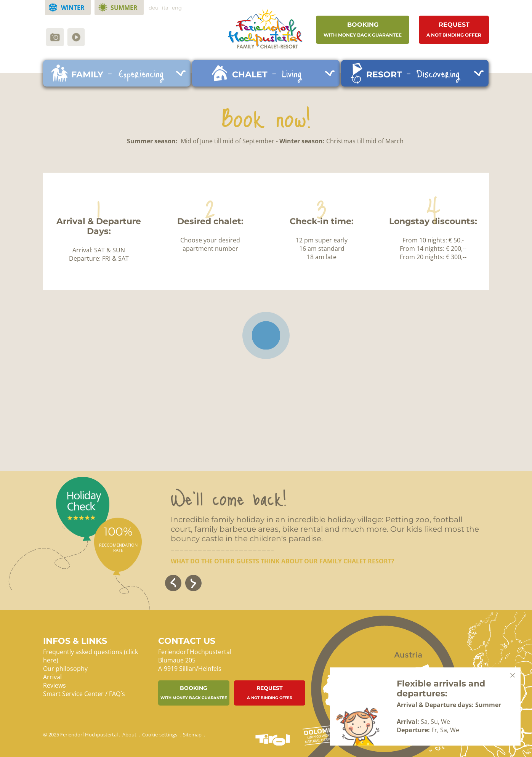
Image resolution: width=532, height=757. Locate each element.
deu (154, 8)
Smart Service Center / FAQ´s (84, 694)
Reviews (54, 685)
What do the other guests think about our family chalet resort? (283, 561)
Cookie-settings (160, 735)
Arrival (52, 677)
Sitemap (192, 735)
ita (165, 8)
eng (177, 8)
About (129, 735)
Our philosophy (65, 669)
